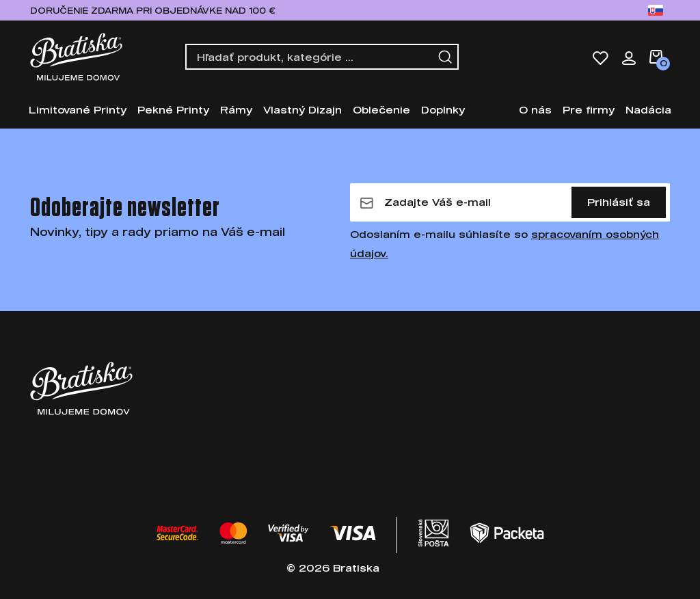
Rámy (236, 110)
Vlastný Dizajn (302, 110)
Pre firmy (589, 110)
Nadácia (648, 110)
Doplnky (443, 110)
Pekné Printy (173, 110)
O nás (535, 110)
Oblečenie (381, 110)
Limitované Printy (78, 110)
